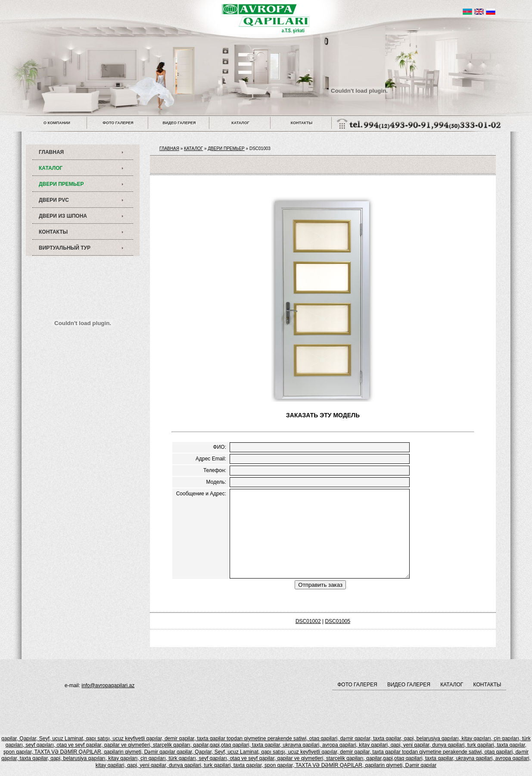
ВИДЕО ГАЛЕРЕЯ (179, 123)
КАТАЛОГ (240, 123)
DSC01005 (338, 621)
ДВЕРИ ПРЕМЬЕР (61, 184)
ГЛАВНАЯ (51, 152)
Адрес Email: (211, 459)
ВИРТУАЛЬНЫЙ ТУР (65, 248)
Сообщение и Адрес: (201, 494)
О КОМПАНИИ (57, 123)
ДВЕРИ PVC (54, 200)
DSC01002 (308, 621)
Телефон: (215, 470)
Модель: (216, 482)
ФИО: (220, 447)
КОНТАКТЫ (302, 123)
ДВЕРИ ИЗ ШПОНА (63, 216)
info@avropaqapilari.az (108, 685)
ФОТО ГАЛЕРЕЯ (118, 123)
